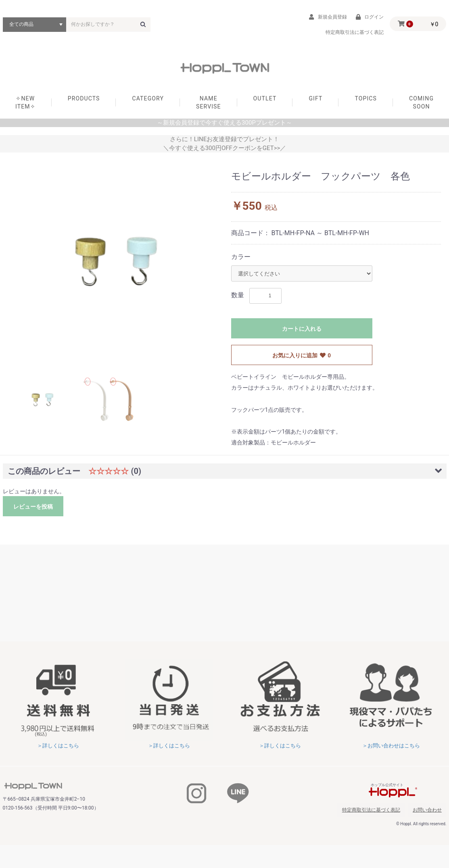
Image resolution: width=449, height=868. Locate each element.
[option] (116, 264)
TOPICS (366, 102)
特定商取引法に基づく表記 (383, 812)
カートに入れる (302, 332)
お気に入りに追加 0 (302, 359)
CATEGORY (148, 102)
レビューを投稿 (33, 510)
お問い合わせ (432, 812)
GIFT (315, 102)
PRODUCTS (84, 102)
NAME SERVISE (209, 106)
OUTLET (265, 102)
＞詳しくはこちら (58, 749)
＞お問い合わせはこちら (391, 749)
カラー (241, 260)
